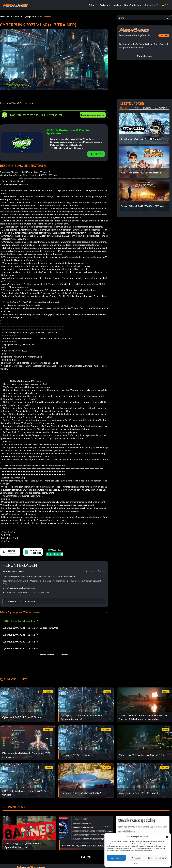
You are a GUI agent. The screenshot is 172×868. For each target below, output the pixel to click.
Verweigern (136, 858)
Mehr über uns (144, 56)
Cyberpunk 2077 (31, 17)
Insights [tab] (147, 108)
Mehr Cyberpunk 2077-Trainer (54, 655)
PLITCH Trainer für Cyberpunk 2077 (20, 621)
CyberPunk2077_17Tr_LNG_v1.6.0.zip (20, 601)
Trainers (47, 17)
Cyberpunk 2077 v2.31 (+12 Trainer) (20, 635)
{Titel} (136, 864)
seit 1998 (164, 35)
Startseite (4, 17)
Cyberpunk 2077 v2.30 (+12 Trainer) (20, 642)
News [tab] (136, 108)
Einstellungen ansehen (158, 858)
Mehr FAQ (86, 857)
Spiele (16, 17)
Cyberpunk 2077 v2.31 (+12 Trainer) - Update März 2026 (30, 628)
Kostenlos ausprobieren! (93, 115)
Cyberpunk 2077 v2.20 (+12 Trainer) (20, 649)
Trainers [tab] (124, 108)
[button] (167, 837)
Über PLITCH (96, 154)
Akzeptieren (116, 858)
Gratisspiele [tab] (161, 108)
